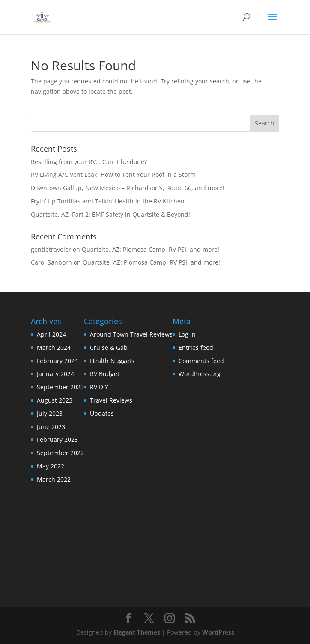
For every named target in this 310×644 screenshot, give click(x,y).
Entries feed (196, 347)
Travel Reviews (111, 400)
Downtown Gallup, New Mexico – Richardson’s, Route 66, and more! (128, 188)
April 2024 (51, 334)
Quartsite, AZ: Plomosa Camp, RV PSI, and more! (151, 249)
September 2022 (60, 453)
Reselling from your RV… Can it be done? (89, 162)
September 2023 (60, 387)
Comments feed (201, 361)
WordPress (218, 632)
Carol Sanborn (51, 262)
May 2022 (51, 466)
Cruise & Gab (109, 347)
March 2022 (54, 479)
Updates (102, 413)
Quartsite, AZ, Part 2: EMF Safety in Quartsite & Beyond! (110, 214)
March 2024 (54, 347)
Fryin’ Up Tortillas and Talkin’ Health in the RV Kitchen (108, 201)
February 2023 (57, 440)
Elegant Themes (137, 632)
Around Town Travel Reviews (131, 334)
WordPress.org (200, 374)
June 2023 (51, 427)
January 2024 (55, 374)
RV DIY (99, 387)
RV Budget (105, 374)
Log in (187, 334)
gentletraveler (51, 249)
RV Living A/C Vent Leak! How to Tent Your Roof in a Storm (113, 174)
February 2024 (57, 361)
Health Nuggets (112, 361)
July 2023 (50, 413)
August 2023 (55, 400)
